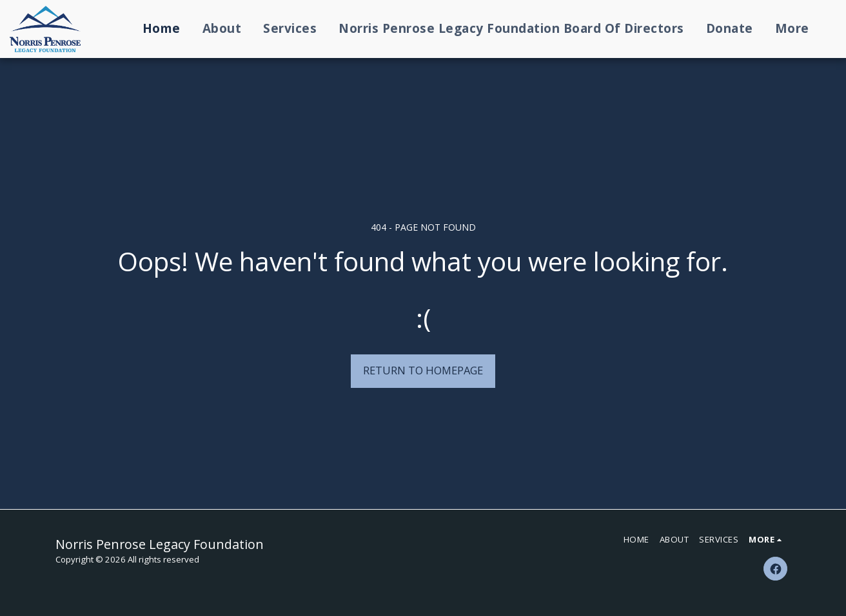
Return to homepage (423, 370)
